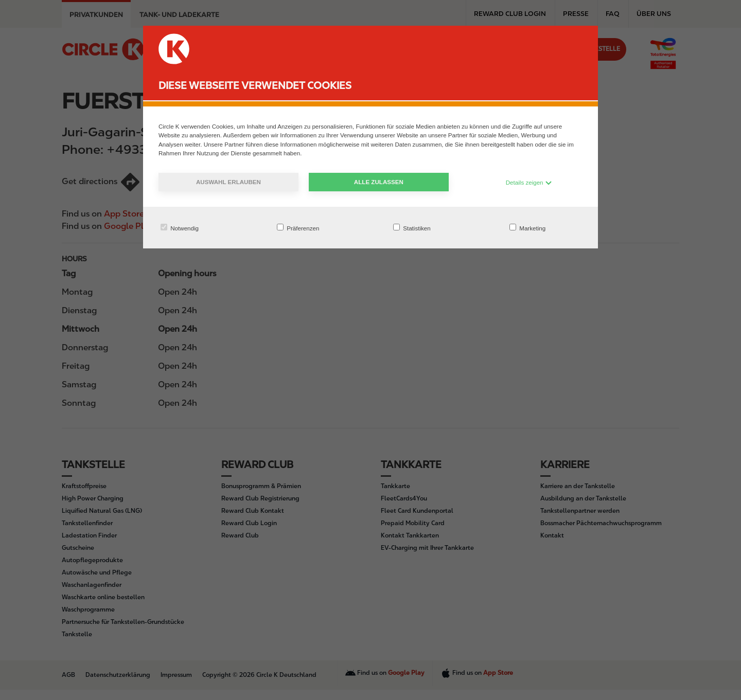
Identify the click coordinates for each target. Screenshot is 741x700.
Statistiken (412, 228)
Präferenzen (298, 228)
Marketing (527, 228)
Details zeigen (529, 182)
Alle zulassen (379, 182)
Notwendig (180, 228)
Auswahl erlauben (228, 182)
